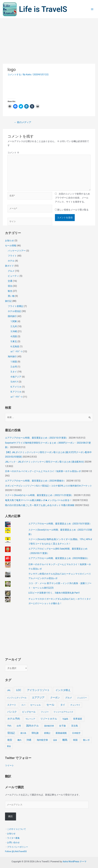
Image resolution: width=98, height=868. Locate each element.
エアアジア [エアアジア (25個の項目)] (38, 697)
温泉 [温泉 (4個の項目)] (55, 740)
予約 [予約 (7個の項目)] (9, 726)
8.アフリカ (16, 392)
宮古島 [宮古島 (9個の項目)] (75, 726)
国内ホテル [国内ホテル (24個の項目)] (32, 726)
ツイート (9, 765)
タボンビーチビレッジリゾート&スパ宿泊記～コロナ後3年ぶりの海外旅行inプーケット (49, 486)
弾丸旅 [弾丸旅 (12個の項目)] (35, 733)
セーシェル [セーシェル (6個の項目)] (35, 705)
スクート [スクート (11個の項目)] (12, 705)
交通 (10, 281)
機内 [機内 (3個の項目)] (19, 740)
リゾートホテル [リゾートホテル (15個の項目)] (49, 719)
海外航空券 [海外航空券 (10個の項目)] (42, 740)
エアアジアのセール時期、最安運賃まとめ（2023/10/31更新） (37, 438)
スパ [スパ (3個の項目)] (23, 705)
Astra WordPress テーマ (75, 862)
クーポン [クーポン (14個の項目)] (55, 698)
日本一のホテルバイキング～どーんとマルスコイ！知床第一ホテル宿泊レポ (43, 471)
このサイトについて (17, 829)
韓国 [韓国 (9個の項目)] (75, 740)
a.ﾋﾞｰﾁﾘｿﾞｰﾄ (17, 351)
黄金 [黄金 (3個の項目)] (9, 746)
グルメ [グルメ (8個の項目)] (69, 698)
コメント (13, 153)
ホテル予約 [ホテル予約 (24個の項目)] (14, 719)
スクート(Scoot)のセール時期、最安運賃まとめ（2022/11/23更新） (39, 495)
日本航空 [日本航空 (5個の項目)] (76, 733)
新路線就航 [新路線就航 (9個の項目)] (61, 733)
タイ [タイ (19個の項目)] (63, 705)
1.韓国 (14, 362)
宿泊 (10, 286)
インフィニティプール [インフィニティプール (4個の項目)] (17, 698)
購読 (10, 816)
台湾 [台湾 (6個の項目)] (19, 726)
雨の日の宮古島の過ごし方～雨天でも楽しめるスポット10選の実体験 (40, 505)
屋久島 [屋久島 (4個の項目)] (23, 733)
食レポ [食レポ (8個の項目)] (86, 740)
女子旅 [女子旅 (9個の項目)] (62, 726)
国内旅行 (12, 316)
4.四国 (14, 336)
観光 (10, 291)
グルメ (11, 271)
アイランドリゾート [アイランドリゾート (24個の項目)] (38, 690)
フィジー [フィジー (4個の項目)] (45, 712)
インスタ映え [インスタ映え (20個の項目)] (63, 690)
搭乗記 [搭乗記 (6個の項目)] (47, 733)
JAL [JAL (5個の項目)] (9, 690)
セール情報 (11, 246)
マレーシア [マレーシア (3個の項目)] (30, 719)
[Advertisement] (49, 39)
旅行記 (8, 301)
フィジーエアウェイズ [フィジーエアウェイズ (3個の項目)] (63, 712)
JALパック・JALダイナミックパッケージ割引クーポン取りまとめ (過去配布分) (44, 462)
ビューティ (13, 276)
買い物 (11, 296)
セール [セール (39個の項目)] (50, 705)
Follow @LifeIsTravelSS (16, 851)
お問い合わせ (13, 842)
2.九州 (14, 326)
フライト (12, 256)
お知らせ (9, 241)
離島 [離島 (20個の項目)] (65, 740)
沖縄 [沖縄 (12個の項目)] (29, 740)
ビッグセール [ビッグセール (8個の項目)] (29, 712)
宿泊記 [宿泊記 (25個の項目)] (11, 733)
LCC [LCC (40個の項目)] (19, 690)
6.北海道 (15, 346)
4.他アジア (16, 377)
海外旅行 (12, 356)
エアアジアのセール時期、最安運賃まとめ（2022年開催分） (35, 481)
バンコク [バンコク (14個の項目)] (12, 712)
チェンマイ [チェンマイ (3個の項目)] (75, 705)
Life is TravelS (43, 9)
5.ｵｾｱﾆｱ (14, 382)
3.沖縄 (14, 331)
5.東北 (14, 341)
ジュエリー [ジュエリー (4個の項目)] (82, 698)
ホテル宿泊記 (14, 311)
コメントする (14, 75)
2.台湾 (14, 367)
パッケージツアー (17, 251)
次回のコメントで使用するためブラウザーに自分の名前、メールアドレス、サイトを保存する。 (72, 198)
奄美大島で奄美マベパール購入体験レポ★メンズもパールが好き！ (38, 500)
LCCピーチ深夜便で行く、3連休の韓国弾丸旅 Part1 (54, 593)
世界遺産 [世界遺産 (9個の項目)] (78, 719)
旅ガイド (9, 266)
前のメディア (23, 122)
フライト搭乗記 (16, 306)
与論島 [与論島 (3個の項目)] (65, 719)
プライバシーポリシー (18, 847)
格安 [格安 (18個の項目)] (10, 740)
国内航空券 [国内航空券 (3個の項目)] (49, 726)
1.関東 (14, 321)
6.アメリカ (16, 387)
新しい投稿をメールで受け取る (73, 210)
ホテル (11, 261)
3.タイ (14, 372)
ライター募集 (13, 838)
